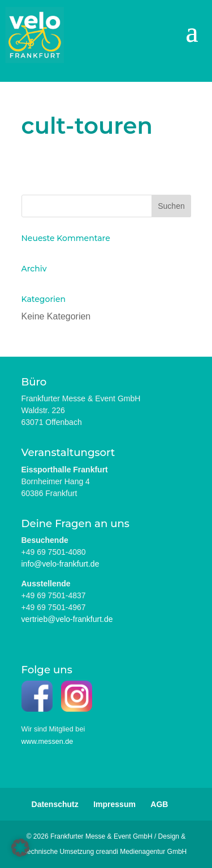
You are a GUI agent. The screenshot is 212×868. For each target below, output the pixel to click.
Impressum (114, 804)
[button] (20, 848)
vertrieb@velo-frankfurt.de (67, 619)
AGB (159, 804)
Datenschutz (55, 804)
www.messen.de (47, 742)
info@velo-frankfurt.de (60, 564)
